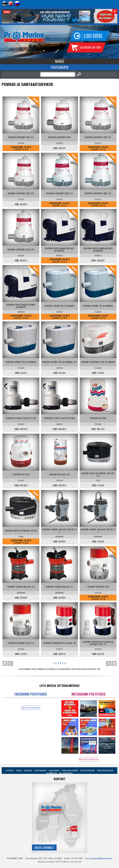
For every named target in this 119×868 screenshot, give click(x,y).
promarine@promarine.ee (102, 858)
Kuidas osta (28, 770)
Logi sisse (93, 36)
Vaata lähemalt (44, 848)
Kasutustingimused (87, 770)
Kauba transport (41, 770)
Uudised (19, 770)
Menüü (60, 61)
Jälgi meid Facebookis (31, 708)
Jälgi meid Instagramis (88, 759)
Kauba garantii (54, 770)
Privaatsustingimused (105, 770)
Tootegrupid (59, 67)
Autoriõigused (52, 773)
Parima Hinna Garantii (70, 770)
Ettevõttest (10, 770)
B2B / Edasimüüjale (66, 773)
